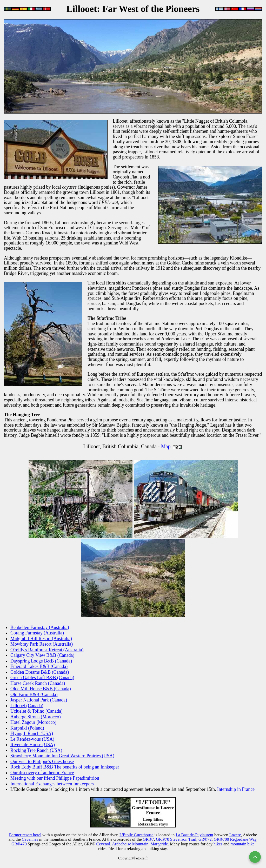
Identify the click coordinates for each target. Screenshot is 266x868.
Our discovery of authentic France (42, 773)
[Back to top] (255, 857)
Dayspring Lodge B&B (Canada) (41, 661)
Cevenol (103, 844)
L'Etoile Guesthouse (136, 835)
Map (166, 446)
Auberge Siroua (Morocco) (36, 717)
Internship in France (236, 789)
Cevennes (30, 839)
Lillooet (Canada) (27, 706)
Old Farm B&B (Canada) (34, 694)
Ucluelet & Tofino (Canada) (36, 711)
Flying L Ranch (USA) (32, 733)
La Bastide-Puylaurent (194, 835)
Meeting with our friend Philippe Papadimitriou (55, 778)
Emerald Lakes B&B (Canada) (39, 666)
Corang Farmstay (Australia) (37, 633)
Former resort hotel (25, 835)
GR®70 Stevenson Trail (176, 839)
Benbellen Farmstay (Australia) (40, 627)
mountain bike (242, 844)
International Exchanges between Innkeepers (52, 784)
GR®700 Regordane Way (235, 839)
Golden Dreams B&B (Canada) (40, 672)
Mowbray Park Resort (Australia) (42, 644)
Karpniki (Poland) (27, 728)
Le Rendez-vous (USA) (32, 739)
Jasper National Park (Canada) (39, 700)
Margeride (159, 844)
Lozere (235, 835)
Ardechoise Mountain (130, 844)
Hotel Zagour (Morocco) (33, 722)
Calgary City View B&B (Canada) (42, 655)
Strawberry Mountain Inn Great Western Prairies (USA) (62, 756)
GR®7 (148, 839)
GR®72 (205, 839)
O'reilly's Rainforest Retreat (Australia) (47, 650)
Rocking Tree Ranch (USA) (36, 750)
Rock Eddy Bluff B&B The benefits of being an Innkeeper (65, 767)
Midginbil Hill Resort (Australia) (41, 639)
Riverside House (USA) (33, 745)
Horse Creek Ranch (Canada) (38, 683)
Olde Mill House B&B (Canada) (41, 689)
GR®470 (19, 844)
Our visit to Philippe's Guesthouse (42, 761)
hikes (218, 844)
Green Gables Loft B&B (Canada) (42, 678)
